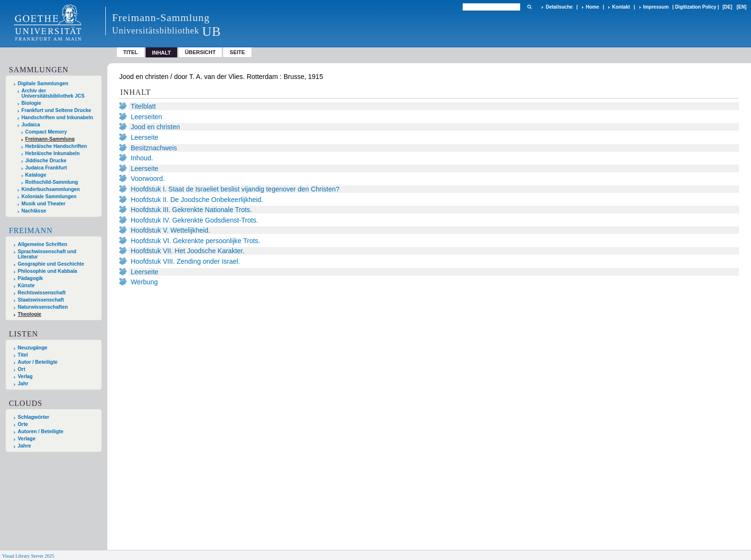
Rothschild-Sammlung (52, 182)
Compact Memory (46, 132)
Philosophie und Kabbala (47, 271)
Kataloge (36, 175)
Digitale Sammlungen (43, 84)
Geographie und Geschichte (51, 264)
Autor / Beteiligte (38, 362)
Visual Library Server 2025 (28, 556)
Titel (131, 52)
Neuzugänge (33, 348)
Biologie (31, 103)
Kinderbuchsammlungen (51, 189)
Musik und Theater (44, 204)
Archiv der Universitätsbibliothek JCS (53, 93)
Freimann (31, 230)
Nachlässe (34, 211)
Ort (22, 369)
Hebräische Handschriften (56, 146)
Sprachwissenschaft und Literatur (47, 254)
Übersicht (200, 52)
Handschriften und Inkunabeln (57, 118)
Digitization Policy (695, 7)
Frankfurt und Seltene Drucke (57, 110)
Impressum (656, 7)
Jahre (24, 446)
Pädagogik (30, 278)
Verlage (27, 439)
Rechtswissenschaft (42, 293)
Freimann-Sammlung (50, 139)
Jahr (23, 384)
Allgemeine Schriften (42, 244)
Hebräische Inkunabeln (53, 153)
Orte (23, 424)
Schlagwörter (34, 417)
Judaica (31, 125)
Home (592, 7)
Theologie (29, 314)
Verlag (25, 376)
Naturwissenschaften (43, 307)
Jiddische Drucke (46, 161)
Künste (26, 286)
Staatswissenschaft (41, 300)
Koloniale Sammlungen (49, 196)
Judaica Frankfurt (46, 168)
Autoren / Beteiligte (40, 431)
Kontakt (621, 7)
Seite (238, 52)
